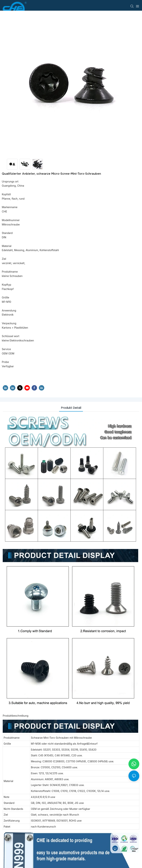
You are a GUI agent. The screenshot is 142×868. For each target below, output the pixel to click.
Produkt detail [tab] (71, 408)
